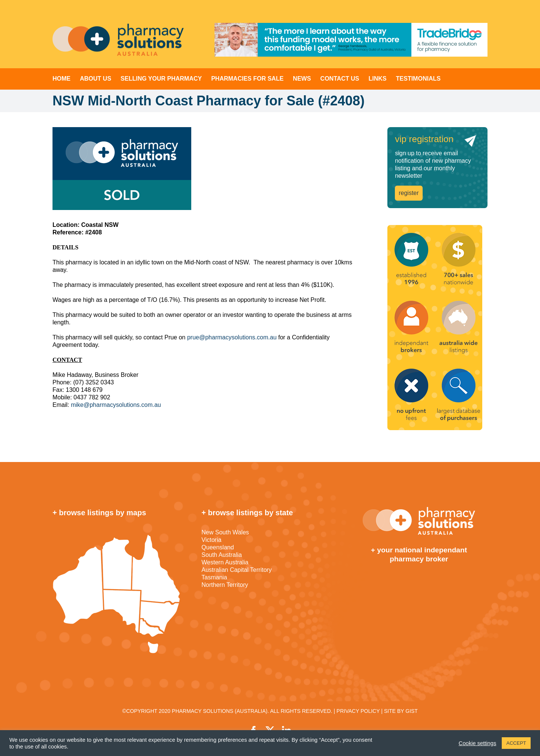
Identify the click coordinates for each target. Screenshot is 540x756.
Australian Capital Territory (236, 570)
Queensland (217, 547)
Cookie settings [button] (477, 743)
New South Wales (225, 532)
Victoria (211, 540)
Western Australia (225, 562)
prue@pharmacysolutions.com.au (232, 337)
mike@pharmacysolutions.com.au (116, 405)
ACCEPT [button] (516, 743)
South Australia (222, 555)
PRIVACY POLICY (358, 711)
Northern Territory (225, 585)
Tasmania (214, 577)
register (409, 193)
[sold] (205, 169)
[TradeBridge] (351, 40)
